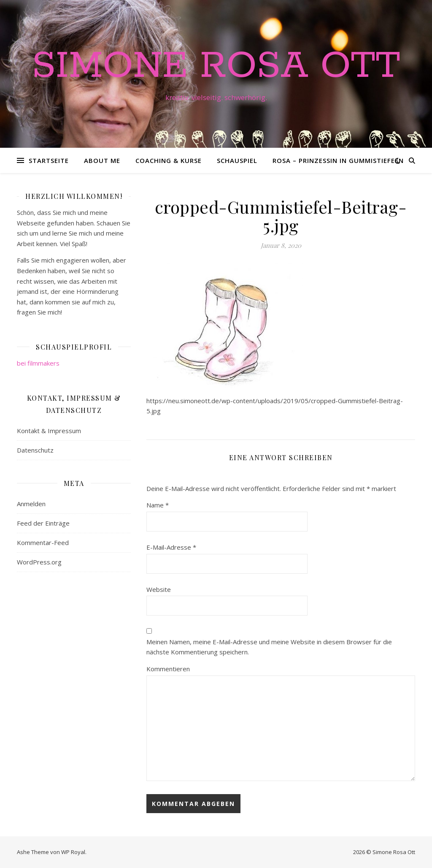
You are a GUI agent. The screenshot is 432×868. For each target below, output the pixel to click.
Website (159, 589)
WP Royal (73, 852)
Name (158, 505)
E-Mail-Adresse (171, 547)
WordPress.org (39, 562)
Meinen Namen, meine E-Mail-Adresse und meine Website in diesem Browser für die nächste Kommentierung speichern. (269, 647)
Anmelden (31, 504)
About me (102, 160)
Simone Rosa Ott (216, 66)
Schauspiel (237, 160)
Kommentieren (168, 669)
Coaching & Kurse (169, 160)
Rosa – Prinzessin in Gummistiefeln (338, 160)
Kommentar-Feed (43, 542)
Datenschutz (35, 450)
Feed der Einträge (43, 523)
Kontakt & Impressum (49, 431)
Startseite (49, 160)
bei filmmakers (38, 363)
